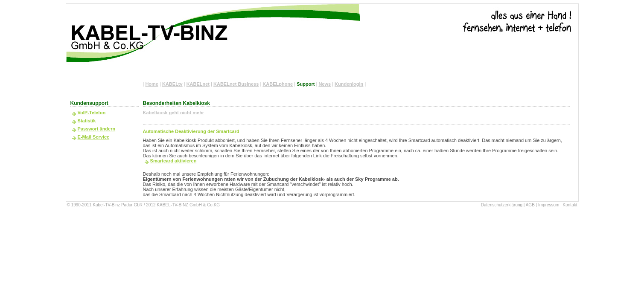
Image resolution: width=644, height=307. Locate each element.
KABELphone (278, 84)
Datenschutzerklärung (502, 205)
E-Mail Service (94, 137)
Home (152, 84)
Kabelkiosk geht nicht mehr (174, 113)
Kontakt (570, 205)
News (325, 84)
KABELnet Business (236, 84)
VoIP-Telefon (92, 113)
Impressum (549, 205)
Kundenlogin (349, 84)
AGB (530, 205)
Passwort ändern (97, 129)
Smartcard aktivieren (173, 161)
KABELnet (198, 84)
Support (306, 84)
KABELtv (172, 84)
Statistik (87, 121)
